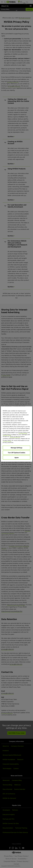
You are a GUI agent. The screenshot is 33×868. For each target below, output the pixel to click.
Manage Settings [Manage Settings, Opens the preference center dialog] (16, 448)
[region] (16, 434)
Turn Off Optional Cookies (17, 453)
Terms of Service (15, 436)
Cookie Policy (7, 434)
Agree (17, 458)
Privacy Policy (23, 433)
